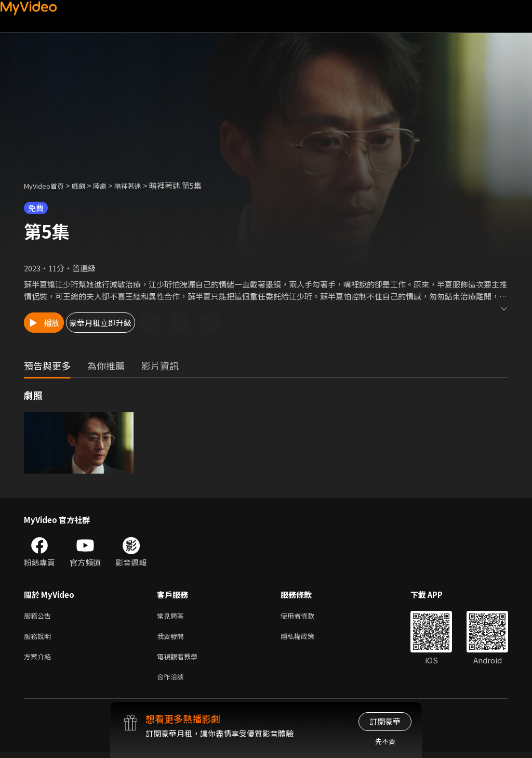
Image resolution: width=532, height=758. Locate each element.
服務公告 (39, 616)
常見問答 (172, 616)
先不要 (385, 741)
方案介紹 (39, 660)
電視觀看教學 (180, 660)
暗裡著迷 (141, 185)
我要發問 (172, 638)
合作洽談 (172, 682)
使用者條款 (306, 616)
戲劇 (87, 185)
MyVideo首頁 (48, 185)
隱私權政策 (306, 638)
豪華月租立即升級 (136, 323)
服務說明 (39, 638)
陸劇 (110, 185)
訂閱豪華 (385, 721)
